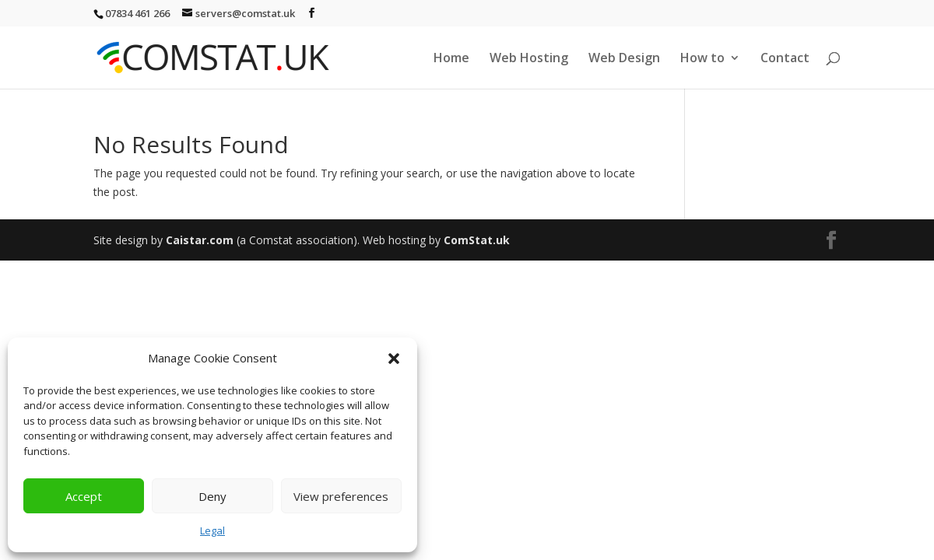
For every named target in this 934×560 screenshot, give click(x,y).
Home (451, 59)
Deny (212, 496)
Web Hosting (529, 59)
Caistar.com (200, 240)
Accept (84, 496)
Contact (785, 59)
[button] (394, 359)
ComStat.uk (477, 240)
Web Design (624, 59)
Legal (212, 530)
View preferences (341, 496)
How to (702, 59)
